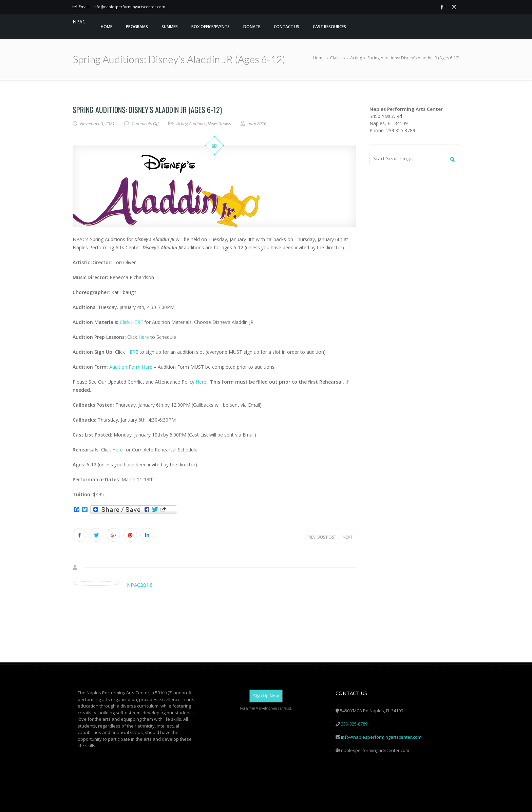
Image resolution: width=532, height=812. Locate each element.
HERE (132, 352)
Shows (225, 123)
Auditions (198, 123)
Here (144, 337)
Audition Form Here (131, 367)
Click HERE (131, 322)
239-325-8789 (354, 724)
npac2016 (140, 585)
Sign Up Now (266, 696)
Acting (182, 123)
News (213, 123)
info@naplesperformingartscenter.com (129, 7)
